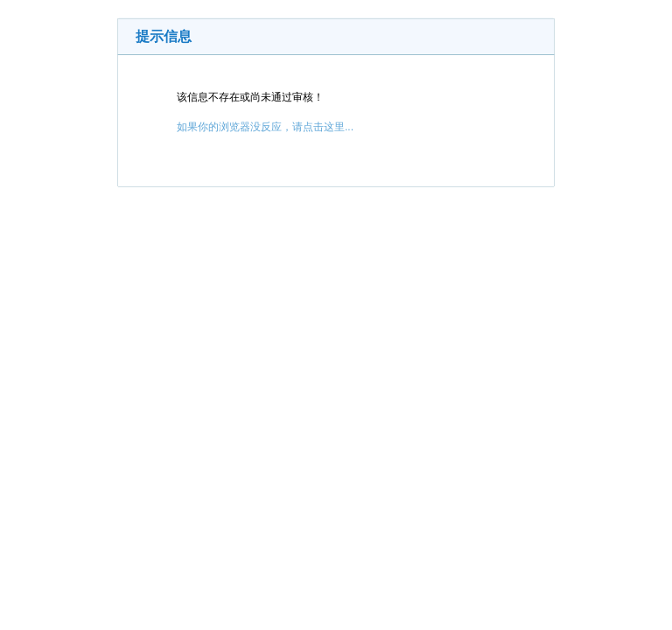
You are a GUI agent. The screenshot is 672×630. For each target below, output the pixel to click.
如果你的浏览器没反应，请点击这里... (265, 127)
